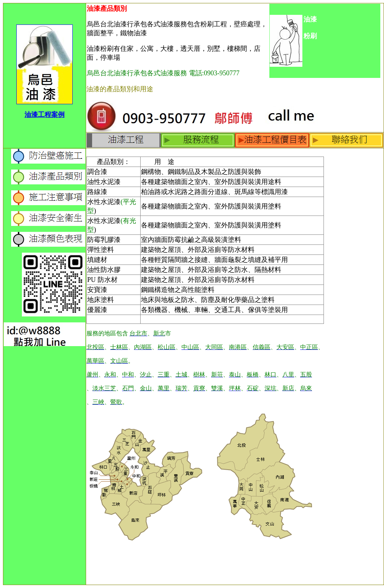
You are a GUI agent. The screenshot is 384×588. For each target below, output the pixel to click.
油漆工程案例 (45, 115)
